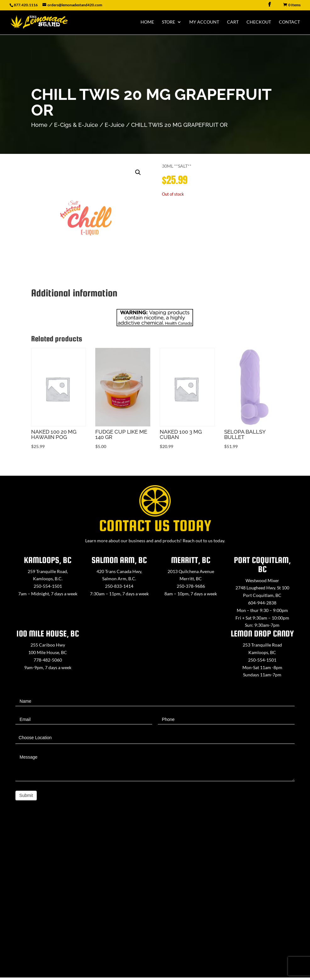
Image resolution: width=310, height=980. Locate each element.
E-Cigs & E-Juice (76, 125)
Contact (289, 22)
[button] (138, 172)
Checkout (259, 22)
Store (169, 22)
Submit (26, 795)
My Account (204, 22)
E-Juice (115, 125)
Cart (233, 22)
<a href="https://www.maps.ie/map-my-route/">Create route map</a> (155, 899)
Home (147, 22)
